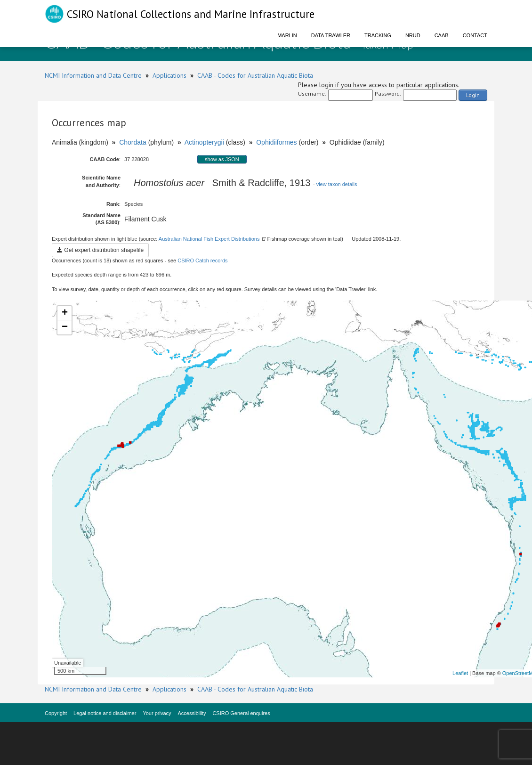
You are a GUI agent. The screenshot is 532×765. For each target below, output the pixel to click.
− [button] (65, 327)
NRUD (413, 35)
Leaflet (460, 673)
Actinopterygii (204, 142)
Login (473, 95)
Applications (169, 75)
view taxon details (337, 184)
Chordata (133, 142)
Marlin (287, 35)
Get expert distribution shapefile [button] (100, 250)
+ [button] (65, 313)
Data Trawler (331, 35)
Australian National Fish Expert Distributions (209, 239)
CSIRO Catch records (202, 260)
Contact (475, 35)
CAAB (442, 35)
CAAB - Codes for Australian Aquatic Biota (255, 75)
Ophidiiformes (276, 142)
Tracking (378, 35)
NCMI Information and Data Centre (93, 75)
